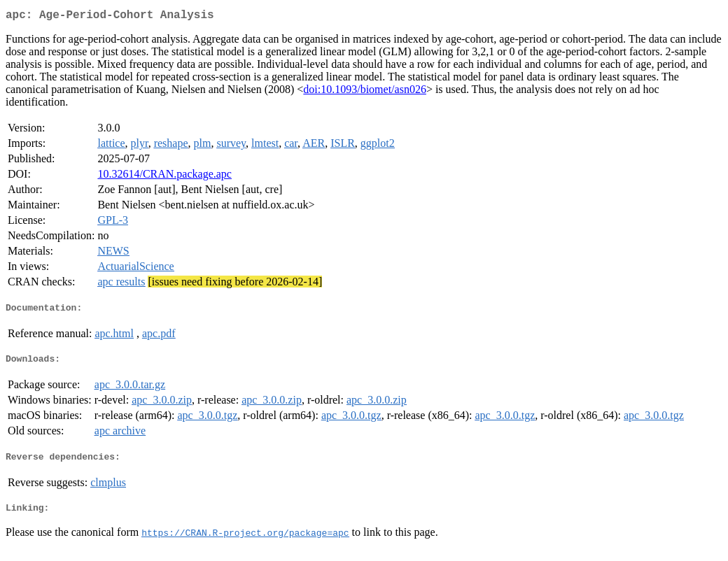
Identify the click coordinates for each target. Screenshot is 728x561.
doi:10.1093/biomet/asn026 (365, 92)
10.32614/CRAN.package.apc (164, 177)
